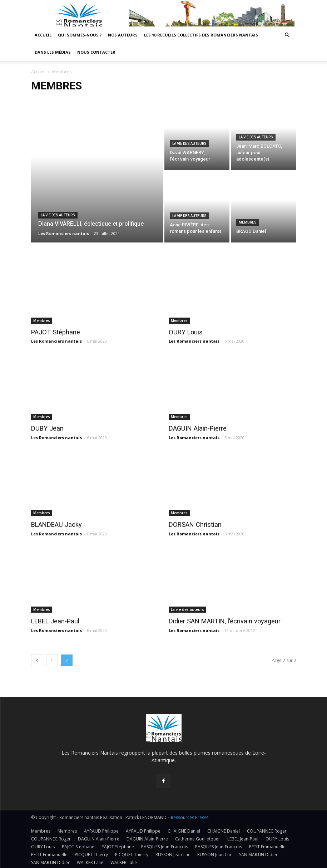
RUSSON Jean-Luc (173, 854)
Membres (248, 222)
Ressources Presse (190, 816)
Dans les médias (53, 52)
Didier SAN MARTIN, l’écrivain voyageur (220, 620)
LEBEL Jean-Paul (53, 620)
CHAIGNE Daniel (184, 830)
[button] (287, 35)
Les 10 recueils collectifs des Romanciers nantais (201, 35)
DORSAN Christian (193, 524)
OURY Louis (184, 332)
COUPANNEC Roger (267, 830)
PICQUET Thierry (91, 854)
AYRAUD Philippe (101, 830)
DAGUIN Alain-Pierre (196, 428)
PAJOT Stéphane (54, 332)
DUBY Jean (46, 428)
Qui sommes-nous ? (80, 35)
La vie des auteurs (58, 215)
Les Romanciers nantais (56, 341)
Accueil (43, 35)
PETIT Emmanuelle (267, 846)
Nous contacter (96, 52)
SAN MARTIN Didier (258, 854)
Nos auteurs (123, 35)
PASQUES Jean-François (165, 846)
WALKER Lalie (90, 861)
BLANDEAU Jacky (54, 524)
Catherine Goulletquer (198, 838)
